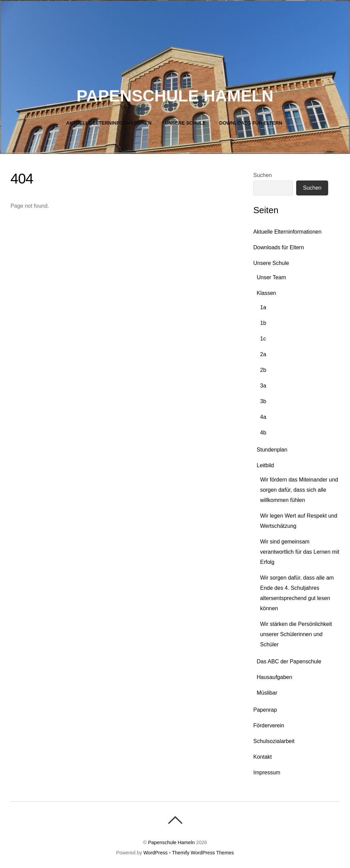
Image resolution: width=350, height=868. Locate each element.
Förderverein (269, 725)
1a (263, 307)
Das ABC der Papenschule (289, 661)
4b (263, 433)
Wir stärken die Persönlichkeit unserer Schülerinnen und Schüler (296, 634)
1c (263, 339)
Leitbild (265, 465)
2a (263, 354)
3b (263, 401)
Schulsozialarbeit (274, 741)
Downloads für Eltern (251, 123)
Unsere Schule (185, 123)
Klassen (266, 293)
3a (263, 386)
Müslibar (267, 693)
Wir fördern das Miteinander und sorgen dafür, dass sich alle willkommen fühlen (299, 490)
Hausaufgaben (274, 677)
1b (263, 323)
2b (263, 370)
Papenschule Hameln (171, 842)
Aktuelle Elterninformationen (109, 123)
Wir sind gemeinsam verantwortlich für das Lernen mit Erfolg (300, 552)
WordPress (156, 853)
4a (263, 417)
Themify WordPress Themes (203, 853)
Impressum (267, 772)
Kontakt (262, 757)
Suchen (262, 175)
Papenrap (265, 710)
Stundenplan (272, 450)
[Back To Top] (175, 820)
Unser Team (271, 277)
